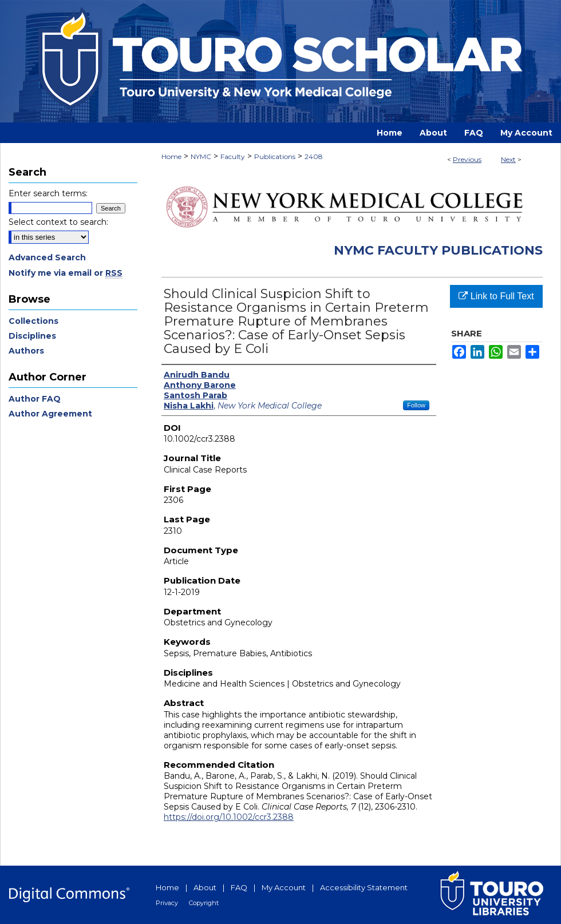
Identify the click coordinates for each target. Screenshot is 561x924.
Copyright (204, 903)
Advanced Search (47, 257)
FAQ (239, 887)
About (205, 887)
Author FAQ (35, 399)
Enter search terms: (48, 193)
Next (508, 159)
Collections (33, 321)
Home (171, 156)
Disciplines (32, 336)
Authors (26, 351)
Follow (416, 405)
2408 (314, 156)
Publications (275, 156)
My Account (284, 887)
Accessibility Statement (364, 887)
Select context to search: (58, 222)
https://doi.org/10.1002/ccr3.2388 (229, 817)
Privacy (167, 903)
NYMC (201, 156)
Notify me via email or (66, 273)
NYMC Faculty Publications (438, 250)
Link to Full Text (496, 296)
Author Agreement (50, 414)
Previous (467, 159)
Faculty (233, 156)
